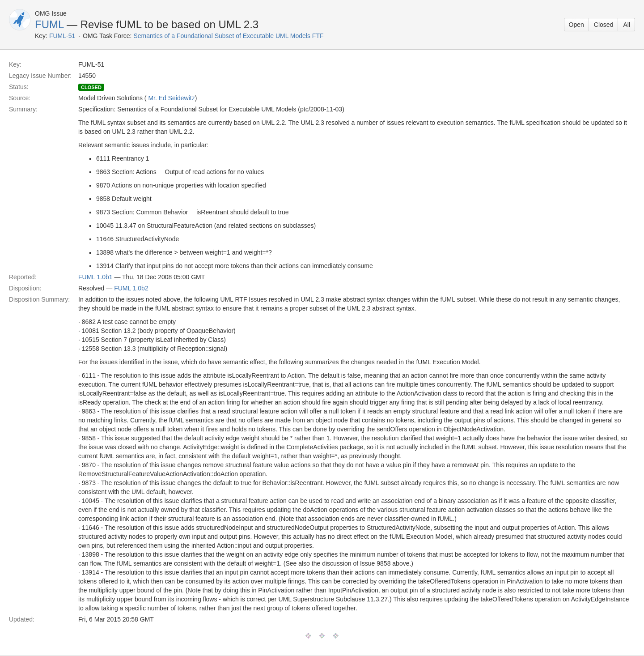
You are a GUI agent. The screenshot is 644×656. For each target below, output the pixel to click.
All (627, 25)
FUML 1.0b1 (95, 277)
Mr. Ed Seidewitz (171, 98)
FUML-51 (62, 36)
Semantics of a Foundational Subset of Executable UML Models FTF (228, 36)
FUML (49, 24)
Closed (604, 25)
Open (576, 25)
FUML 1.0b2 (131, 288)
